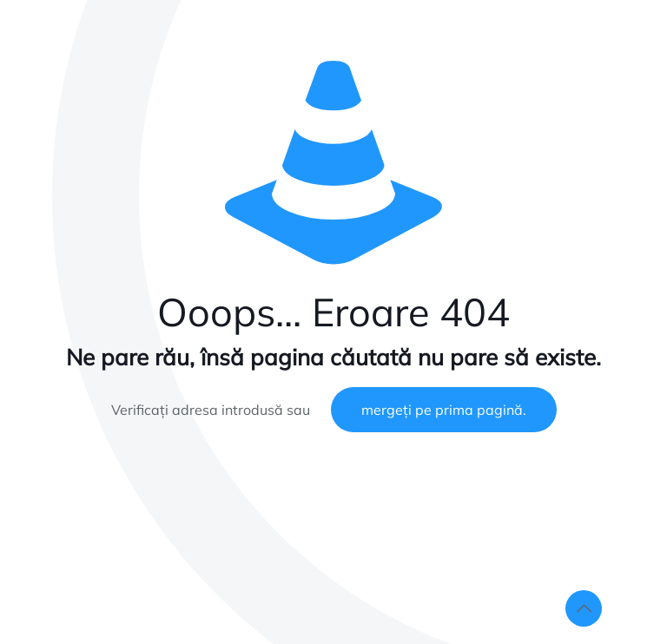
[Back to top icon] (584, 608)
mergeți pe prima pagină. (444, 410)
